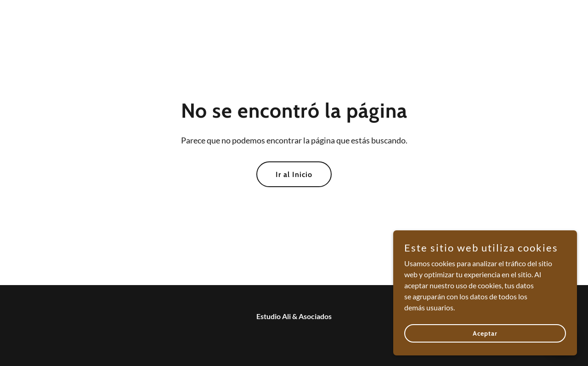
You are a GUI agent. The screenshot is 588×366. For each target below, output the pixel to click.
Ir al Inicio (294, 174)
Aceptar (485, 333)
